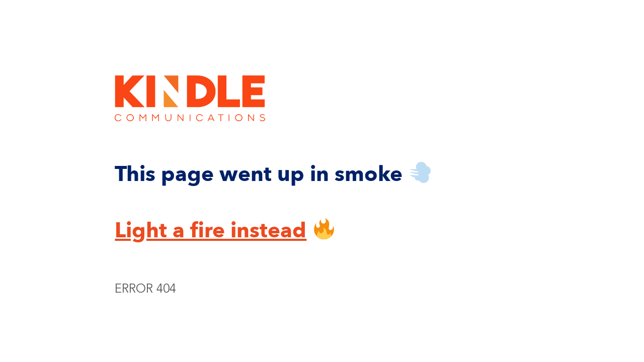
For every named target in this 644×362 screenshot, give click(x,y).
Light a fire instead (211, 231)
